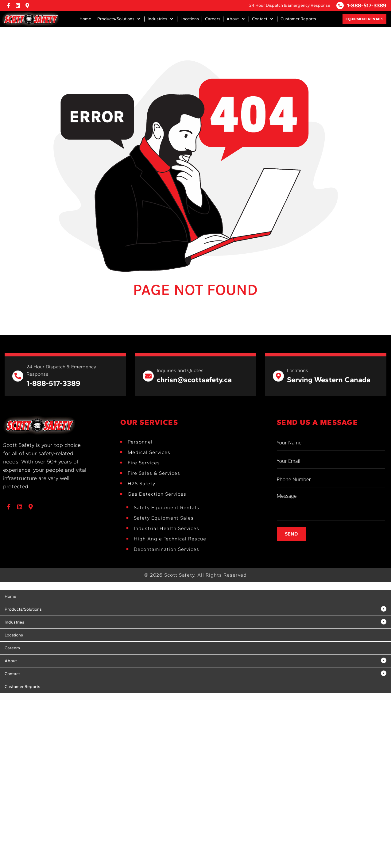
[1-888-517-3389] (340, 6)
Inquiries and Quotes (180, 370)
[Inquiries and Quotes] (148, 376)
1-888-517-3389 (367, 6)
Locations (298, 370)
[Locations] (278, 376)
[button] (119, 19)
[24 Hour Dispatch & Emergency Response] (18, 376)
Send (291, 534)
